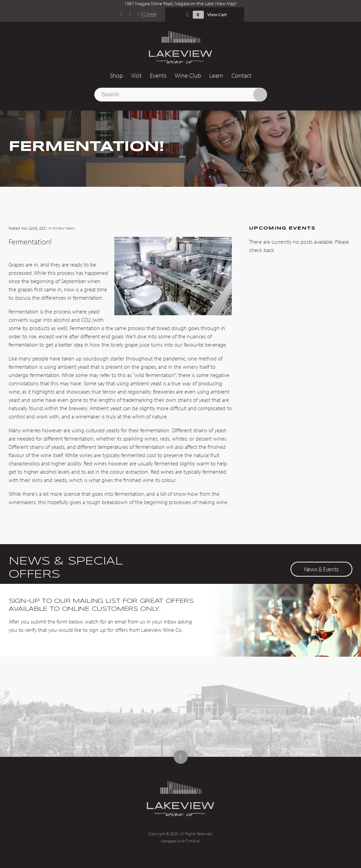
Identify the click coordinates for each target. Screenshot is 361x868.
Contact (241, 75)
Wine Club (188, 75)
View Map (226, 3)
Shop (116, 75)
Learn (216, 75)
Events (158, 75)
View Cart (217, 15)
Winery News (64, 228)
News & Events (321, 569)
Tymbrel (193, 841)
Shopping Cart (188, 15)
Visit (136, 75)
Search (260, 95)
